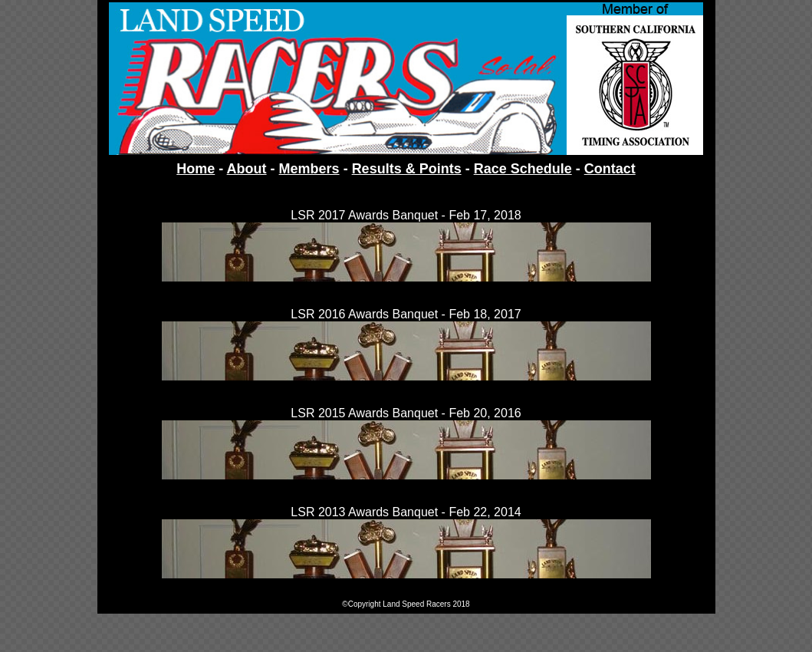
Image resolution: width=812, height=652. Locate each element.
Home (196, 169)
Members (309, 169)
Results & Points (407, 169)
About (247, 169)
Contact (610, 169)
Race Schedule (523, 169)
